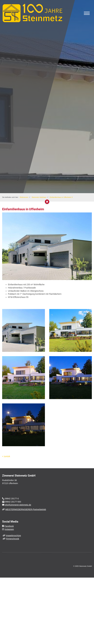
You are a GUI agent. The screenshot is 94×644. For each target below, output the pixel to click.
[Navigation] (87, 13)
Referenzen (24, 197)
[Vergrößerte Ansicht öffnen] (24, 330)
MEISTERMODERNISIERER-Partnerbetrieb (26, 509)
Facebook (9, 526)
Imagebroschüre (13, 536)
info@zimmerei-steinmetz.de (18, 505)
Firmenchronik (12, 539)
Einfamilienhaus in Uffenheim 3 (61, 197)
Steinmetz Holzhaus (39, 197)
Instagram (9, 529)
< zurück (6, 456)
